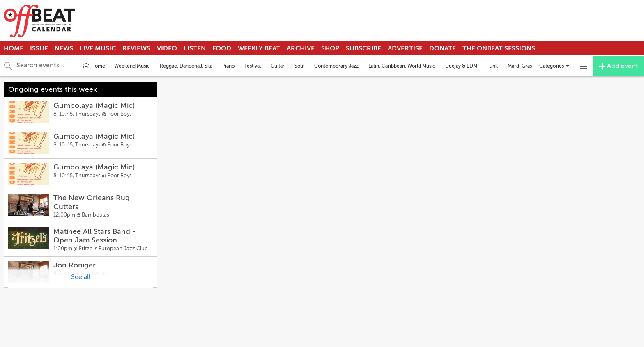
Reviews (136, 48)
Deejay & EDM (461, 66)
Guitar (278, 66)
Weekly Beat (259, 48)
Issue (39, 48)
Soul (299, 66)
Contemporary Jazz (336, 66)
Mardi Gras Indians (528, 66)
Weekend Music (132, 66)
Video (167, 48)
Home (14, 48)
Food (222, 48)
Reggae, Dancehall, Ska (186, 66)
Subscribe (363, 48)
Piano (228, 66)
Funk (492, 66)
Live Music (98, 48)
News (64, 48)
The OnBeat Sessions (499, 48)
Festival (253, 66)
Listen (195, 48)
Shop (330, 48)
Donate (443, 48)
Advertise (405, 48)
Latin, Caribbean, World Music (402, 66)
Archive (301, 48)
